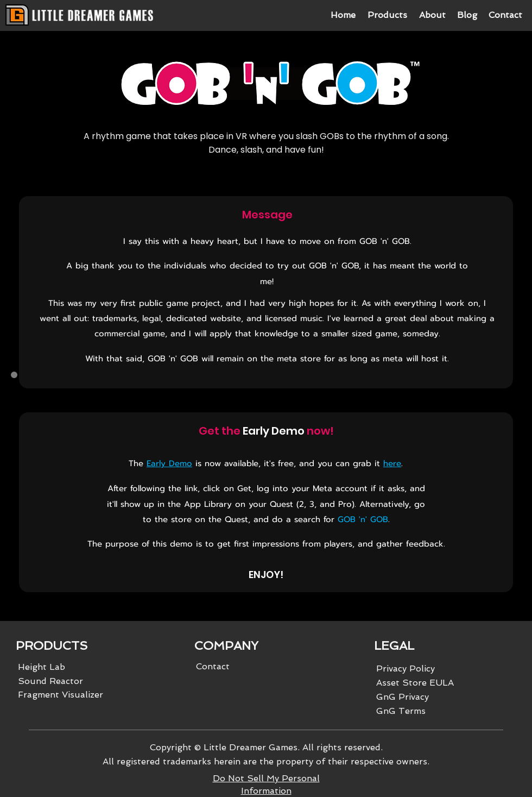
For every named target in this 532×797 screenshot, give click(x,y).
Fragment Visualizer (61, 695)
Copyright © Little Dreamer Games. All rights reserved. (266, 747)
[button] (387, 15)
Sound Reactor (50, 681)
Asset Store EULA (415, 683)
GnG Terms (401, 711)
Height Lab (42, 667)
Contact (213, 666)
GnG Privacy (403, 697)
